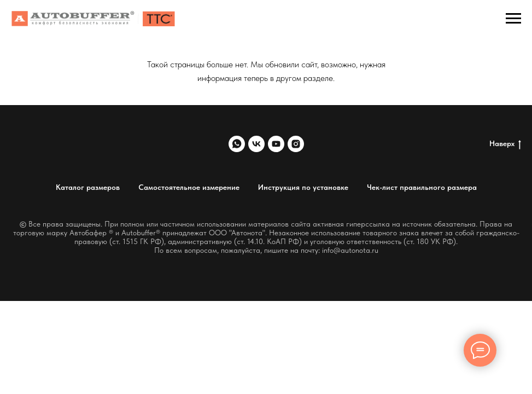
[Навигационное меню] (513, 19)
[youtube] (276, 144)
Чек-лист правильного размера (422, 187)
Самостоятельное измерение (189, 187)
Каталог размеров (88, 187)
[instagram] (296, 144)
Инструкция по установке (303, 187)
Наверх (505, 144)
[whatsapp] (237, 144)
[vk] (256, 144)
